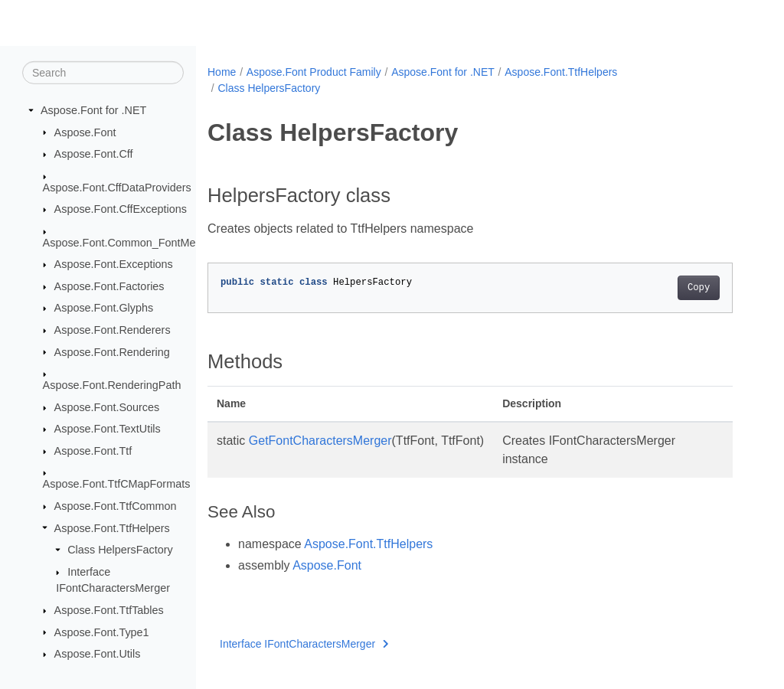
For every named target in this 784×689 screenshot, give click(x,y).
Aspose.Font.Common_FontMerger (129, 242)
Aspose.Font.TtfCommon (116, 506)
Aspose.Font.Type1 (102, 632)
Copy (699, 288)
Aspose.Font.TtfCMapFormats (117, 484)
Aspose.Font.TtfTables (109, 610)
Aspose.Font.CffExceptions (121, 209)
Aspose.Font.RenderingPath (112, 385)
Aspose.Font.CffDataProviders (117, 187)
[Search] (103, 73)
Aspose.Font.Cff (94, 154)
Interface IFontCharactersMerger (304, 644)
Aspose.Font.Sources (107, 407)
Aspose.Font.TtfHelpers (112, 527)
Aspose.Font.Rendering (112, 351)
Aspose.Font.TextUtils (108, 429)
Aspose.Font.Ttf (93, 451)
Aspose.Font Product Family (314, 72)
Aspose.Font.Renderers (113, 330)
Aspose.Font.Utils (98, 654)
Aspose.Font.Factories (109, 286)
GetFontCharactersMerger (320, 441)
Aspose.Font (85, 132)
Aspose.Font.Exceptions (114, 264)
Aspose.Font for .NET (93, 110)
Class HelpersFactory (120, 550)
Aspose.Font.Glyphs (104, 308)
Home (222, 72)
